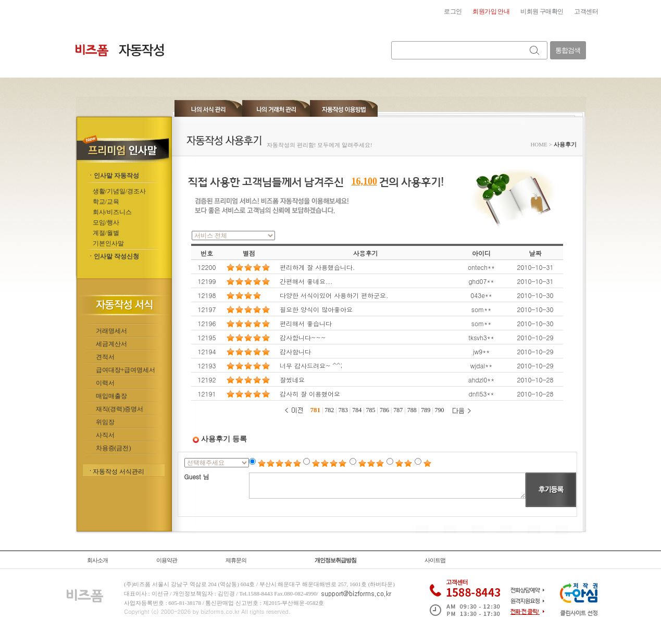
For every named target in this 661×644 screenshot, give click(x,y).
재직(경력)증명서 (120, 409)
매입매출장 (111, 396)
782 (329, 410)
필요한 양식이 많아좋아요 (316, 309)
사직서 (105, 435)
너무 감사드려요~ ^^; (311, 366)
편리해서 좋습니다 (306, 323)
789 (426, 410)
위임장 (105, 422)
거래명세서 (111, 331)
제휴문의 (236, 560)
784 (357, 410)
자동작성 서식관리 (119, 472)
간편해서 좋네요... (306, 281)
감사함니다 (295, 351)
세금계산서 (111, 344)
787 (398, 410)
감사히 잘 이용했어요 (310, 394)
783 (343, 410)
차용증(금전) (114, 448)
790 (440, 410)
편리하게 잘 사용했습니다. (317, 267)
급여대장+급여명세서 (126, 370)
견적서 (105, 357)
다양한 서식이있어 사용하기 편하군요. (334, 295)
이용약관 (167, 560)
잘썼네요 (292, 380)
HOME (539, 144)
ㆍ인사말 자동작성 (113, 176)
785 (371, 410)
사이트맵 (435, 560)
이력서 (105, 383)
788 (412, 410)
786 (384, 410)
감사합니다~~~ (303, 337)
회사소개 (97, 560)
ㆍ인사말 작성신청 (113, 256)
